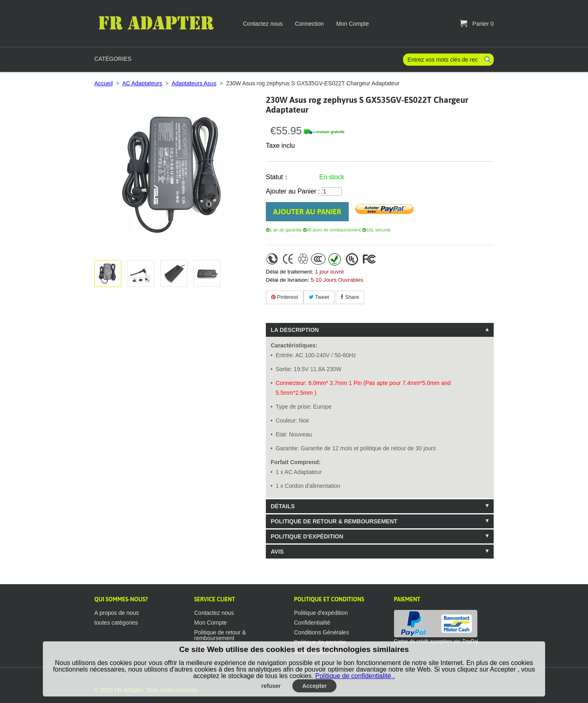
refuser (271, 686)
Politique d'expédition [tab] (307, 536)
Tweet (319, 297)
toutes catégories (116, 623)
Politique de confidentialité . (355, 676)
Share (350, 297)
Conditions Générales (322, 632)
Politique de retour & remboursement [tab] (334, 521)
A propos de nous (117, 613)
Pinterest (285, 297)
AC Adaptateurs (142, 83)
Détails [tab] (283, 506)
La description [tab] (295, 330)
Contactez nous (263, 24)
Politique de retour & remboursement (220, 635)
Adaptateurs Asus (194, 83)
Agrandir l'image (139, 274)
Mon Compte (352, 24)
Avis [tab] (277, 552)
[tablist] (380, 441)
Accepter (314, 686)
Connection (309, 24)
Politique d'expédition (321, 613)
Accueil (104, 83)
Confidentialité (312, 623)
